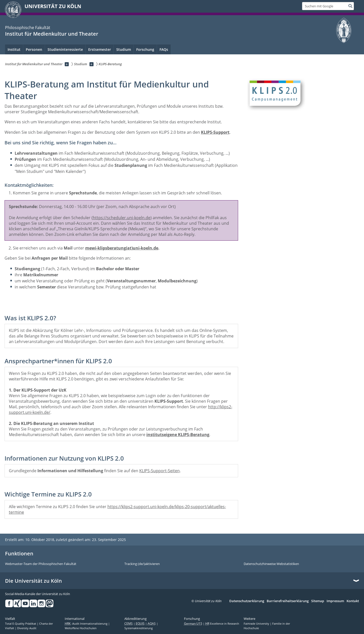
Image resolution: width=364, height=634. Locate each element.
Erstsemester (100, 49)
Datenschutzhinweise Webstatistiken (271, 564)
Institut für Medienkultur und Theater (52, 34)
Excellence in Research (222, 624)
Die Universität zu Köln (33, 581)
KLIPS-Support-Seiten (160, 471)
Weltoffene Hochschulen (81, 628)
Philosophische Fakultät (28, 28)
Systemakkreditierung (139, 628)
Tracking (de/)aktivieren (142, 564)
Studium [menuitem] (124, 49)
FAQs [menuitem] (164, 49)
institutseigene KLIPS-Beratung (178, 435)
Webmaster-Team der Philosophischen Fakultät (41, 564)
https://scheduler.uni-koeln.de (122, 218)
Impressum (335, 601)
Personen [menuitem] (34, 49)
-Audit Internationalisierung (86, 624)
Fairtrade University (257, 624)
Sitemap (318, 601)
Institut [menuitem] (14, 49)
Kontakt (353, 601)
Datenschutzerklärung (247, 601)
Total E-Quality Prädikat (21, 624)
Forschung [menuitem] (145, 49)
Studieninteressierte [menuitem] (65, 49)
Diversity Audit (27, 628)
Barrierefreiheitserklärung (288, 601)
